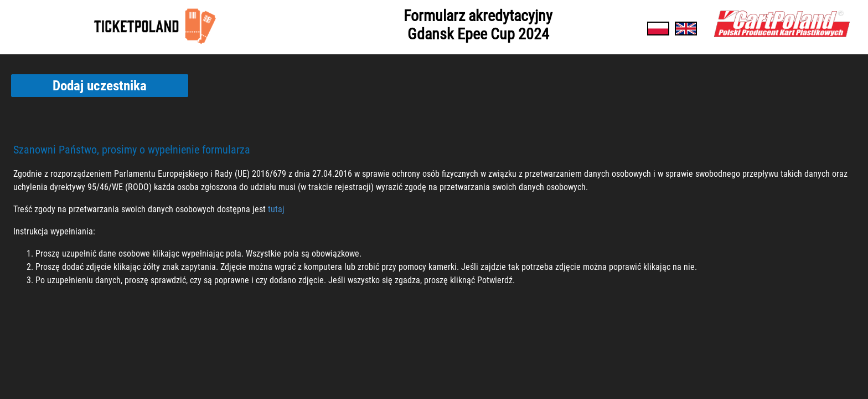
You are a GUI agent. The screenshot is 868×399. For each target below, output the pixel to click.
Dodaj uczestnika (100, 86)
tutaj (276, 209)
